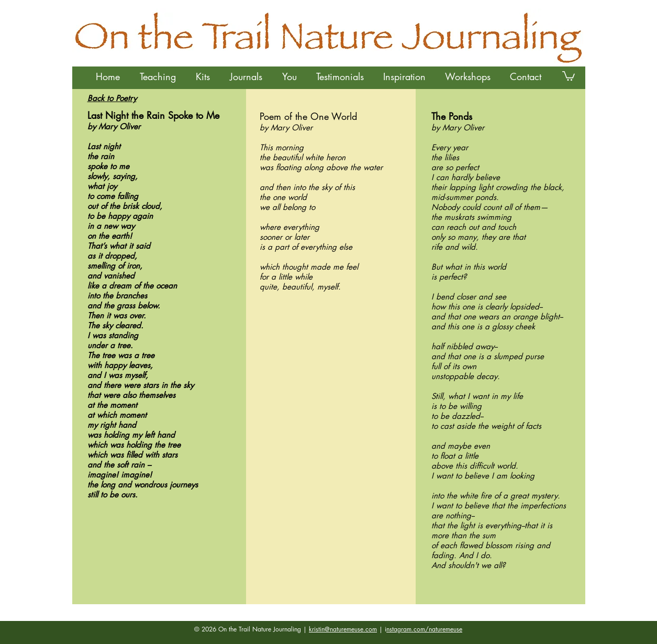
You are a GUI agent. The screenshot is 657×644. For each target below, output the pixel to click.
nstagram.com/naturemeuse (424, 629)
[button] (158, 76)
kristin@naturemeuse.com (343, 629)
